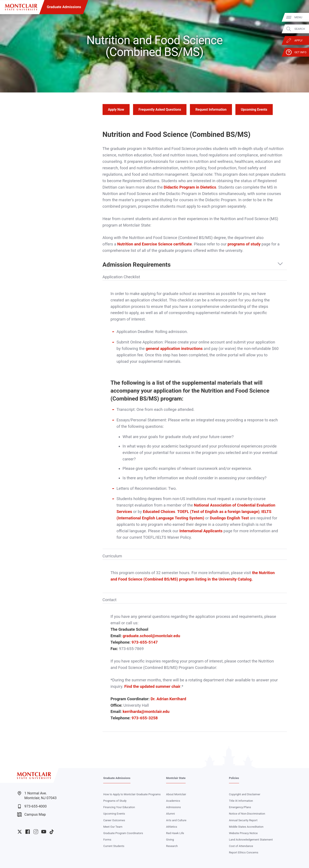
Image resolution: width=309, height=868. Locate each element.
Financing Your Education (119, 807)
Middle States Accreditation (246, 827)
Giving (170, 840)
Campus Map (31, 814)
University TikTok (52, 832)
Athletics (172, 827)
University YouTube (44, 832)
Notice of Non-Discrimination (247, 814)
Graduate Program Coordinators (123, 833)
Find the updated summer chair (152, 687)
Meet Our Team (113, 827)
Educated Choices (159, 512)
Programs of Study (115, 801)
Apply (298, 40)
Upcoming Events (254, 110)
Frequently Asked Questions (160, 110)
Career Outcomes (114, 820)
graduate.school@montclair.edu (151, 636)
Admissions (173, 807)
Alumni (170, 814)
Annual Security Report (243, 820)
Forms (107, 840)
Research (172, 846)
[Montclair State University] (21, 7)
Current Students (114, 846)
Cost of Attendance (241, 846)
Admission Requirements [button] (137, 265)
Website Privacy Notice (243, 833)
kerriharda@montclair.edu (146, 712)
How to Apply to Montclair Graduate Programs (132, 794)
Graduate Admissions (64, 7)
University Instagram (36, 832)
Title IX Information (241, 801)
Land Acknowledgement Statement (251, 840)
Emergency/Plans (240, 807)
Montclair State (176, 778)
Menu (298, 17)
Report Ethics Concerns (244, 852)
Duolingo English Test (229, 518)
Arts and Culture (176, 820)
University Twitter (20, 832)
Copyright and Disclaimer (245, 794)
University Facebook (28, 832)
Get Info (300, 52)
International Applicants (201, 531)
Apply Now (116, 110)
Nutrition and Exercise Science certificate (154, 244)
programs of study (244, 244)
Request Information (211, 110)
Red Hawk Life (175, 833)
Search (299, 29)
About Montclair (176, 794)
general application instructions (174, 349)
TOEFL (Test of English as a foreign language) (218, 512)
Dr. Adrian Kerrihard (168, 699)
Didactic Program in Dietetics (190, 187)
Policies (234, 778)
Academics (173, 801)
